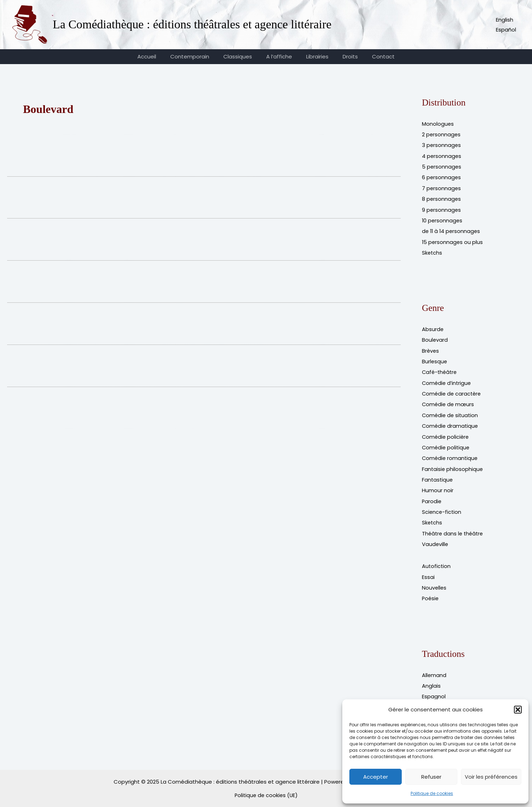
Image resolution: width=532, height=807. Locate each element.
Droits (343, 56)
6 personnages (442, 177)
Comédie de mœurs (449, 402)
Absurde (433, 328)
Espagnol (434, 692)
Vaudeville (435, 540)
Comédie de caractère (453, 391)
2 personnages (442, 134)
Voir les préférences (491, 777)
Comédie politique (447, 445)
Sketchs (432, 251)
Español (506, 30)
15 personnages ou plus (453, 241)
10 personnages (443, 219)
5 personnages (442, 166)
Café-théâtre (440, 370)
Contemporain (197, 56)
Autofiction (437, 562)
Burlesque (435, 360)
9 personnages (442, 209)
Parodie (432, 498)
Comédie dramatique (451, 423)
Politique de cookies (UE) (266, 790)
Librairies (314, 56)
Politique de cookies (432, 793)
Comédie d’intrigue (447, 381)
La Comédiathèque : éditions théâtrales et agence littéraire (192, 24)
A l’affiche (279, 56)
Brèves (431, 349)
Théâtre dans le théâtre (454, 530)
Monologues (438, 124)
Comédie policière (446, 434)
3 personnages (442, 145)
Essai (428, 573)
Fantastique (438, 476)
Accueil (157, 56)
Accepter (376, 777)
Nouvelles (434, 583)
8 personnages (442, 198)
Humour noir (438, 487)
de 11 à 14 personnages (452, 230)
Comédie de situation (451, 413)
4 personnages (442, 156)
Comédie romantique (451, 455)
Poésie (431, 594)
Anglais (431, 681)
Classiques (241, 56)
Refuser (431, 777)
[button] (518, 710)
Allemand (434, 670)
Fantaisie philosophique (453, 466)
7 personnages (442, 187)
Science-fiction (442, 508)
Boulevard (435, 338)
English (505, 20)
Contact (373, 56)
